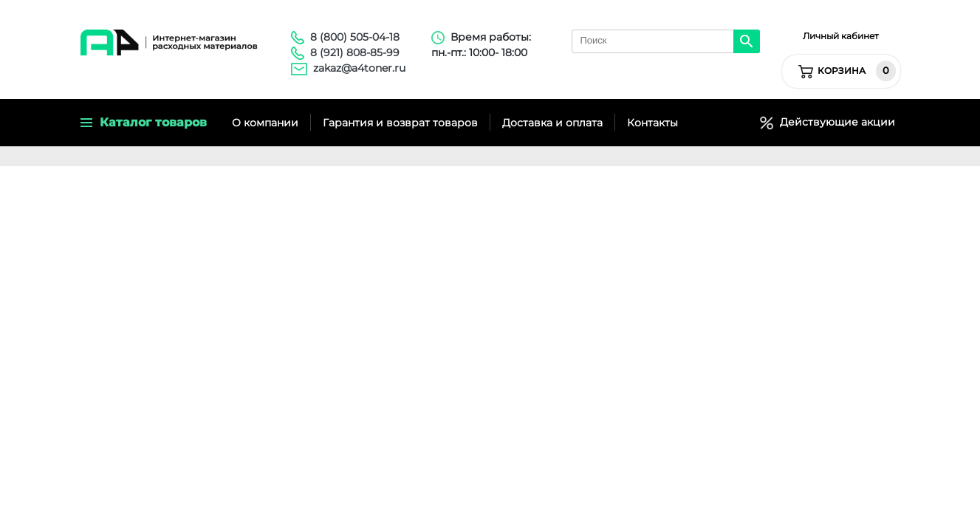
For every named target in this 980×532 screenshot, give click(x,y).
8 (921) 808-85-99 (355, 52)
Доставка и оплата (552, 123)
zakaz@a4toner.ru (359, 68)
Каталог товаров (144, 122)
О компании (265, 123)
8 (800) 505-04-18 (355, 37)
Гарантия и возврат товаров (400, 123)
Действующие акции (835, 122)
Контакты (652, 123)
